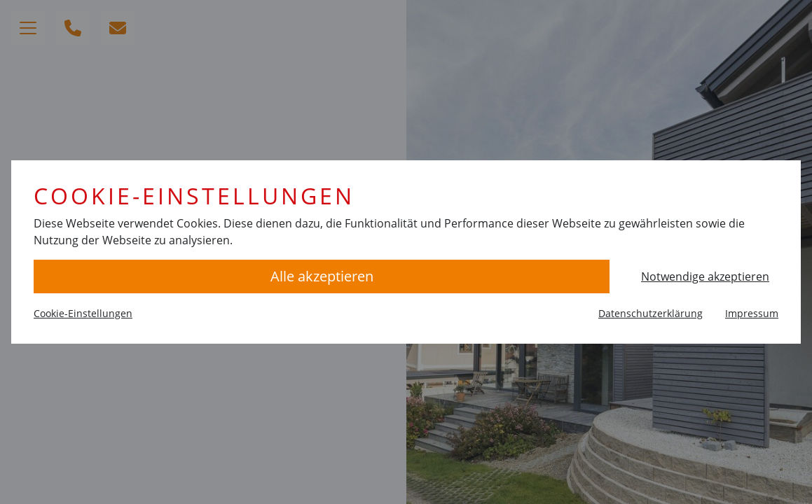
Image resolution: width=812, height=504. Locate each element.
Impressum (752, 313)
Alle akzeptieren (322, 276)
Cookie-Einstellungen (83, 313)
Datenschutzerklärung (651, 313)
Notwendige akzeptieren (705, 276)
